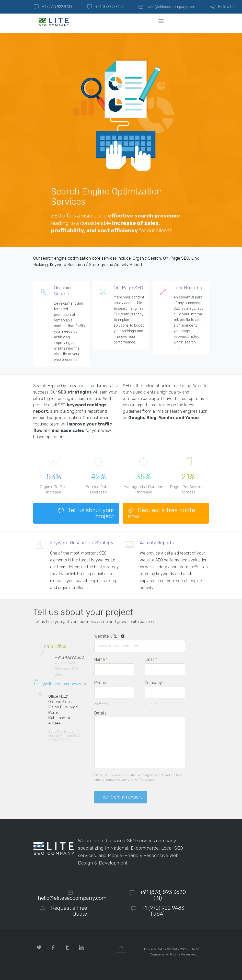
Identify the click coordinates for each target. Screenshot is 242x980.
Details (100, 713)
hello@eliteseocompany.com (171, 7)
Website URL (110, 636)
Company (153, 683)
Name (101, 659)
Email (151, 659)
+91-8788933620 (110, 7)
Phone (100, 683)
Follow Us (226, 7)
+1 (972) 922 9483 (57, 7)
